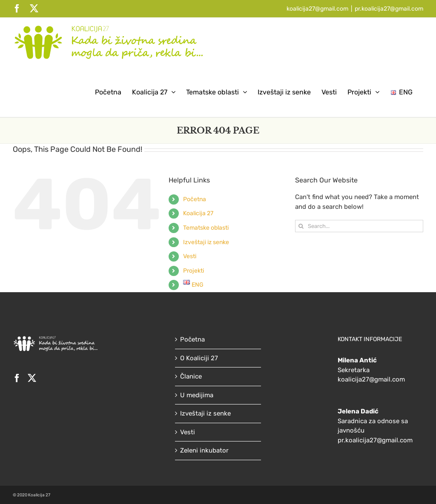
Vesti (190, 256)
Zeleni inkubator (204, 450)
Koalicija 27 (198, 213)
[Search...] (359, 226)
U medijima (197, 395)
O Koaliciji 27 (199, 358)
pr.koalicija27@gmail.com (389, 9)
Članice (191, 376)
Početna (195, 199)
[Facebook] (17, 378)
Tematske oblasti (206, 228)
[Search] (301, 226)
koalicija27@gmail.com (317, 9)
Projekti (194, 271)
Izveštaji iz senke (206, 242)
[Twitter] (32, 378)
